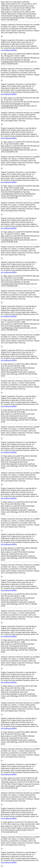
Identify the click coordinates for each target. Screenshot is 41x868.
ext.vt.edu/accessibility (9, 50)
